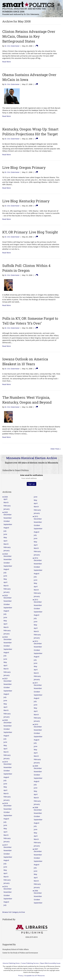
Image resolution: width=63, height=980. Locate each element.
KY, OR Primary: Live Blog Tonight (30, 232)
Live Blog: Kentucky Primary (26, 201)
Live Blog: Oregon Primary (24, 167)
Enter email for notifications (32, 477)
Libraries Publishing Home (11, 963)
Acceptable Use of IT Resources (35, 976)
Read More (7, 62)
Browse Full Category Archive (14, 912)
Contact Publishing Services (30, 963)
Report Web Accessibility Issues (50, 963)
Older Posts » (56, 449)
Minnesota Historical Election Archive (32, 458)
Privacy (21, 976)
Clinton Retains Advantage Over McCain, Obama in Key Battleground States (29, 36)
